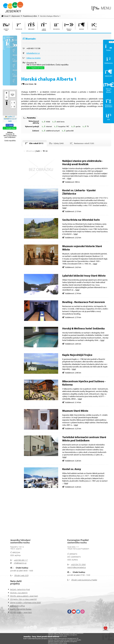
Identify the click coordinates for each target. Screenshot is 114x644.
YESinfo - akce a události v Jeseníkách (24, 596)
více (69, 178)
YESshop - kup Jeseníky (19, 593)
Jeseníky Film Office (17, 606)
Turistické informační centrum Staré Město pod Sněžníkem (84, 439)
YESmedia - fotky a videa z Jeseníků (23, 599)
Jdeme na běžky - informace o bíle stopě (25, 603)
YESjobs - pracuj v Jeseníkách (21, 612)
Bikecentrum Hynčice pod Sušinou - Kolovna (84, 383)
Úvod (13, 7)
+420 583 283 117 (21, 560)
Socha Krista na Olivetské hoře (81, 220)
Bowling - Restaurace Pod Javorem (84, 302)
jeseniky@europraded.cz (77, 567)
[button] (101, 8)
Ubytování (16, 16)
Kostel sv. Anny (72, 469)
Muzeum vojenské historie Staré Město (82, 248)
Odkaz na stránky (34, 58)
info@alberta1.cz (33, 53)
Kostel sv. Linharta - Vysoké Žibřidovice (79, 192)
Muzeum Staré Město (75, 411)
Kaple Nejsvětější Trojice (77, 355)
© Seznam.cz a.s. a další (10, 119)
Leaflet (9, 117)
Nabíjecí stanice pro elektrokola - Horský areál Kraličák (83, 162)
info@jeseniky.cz (20, 563)
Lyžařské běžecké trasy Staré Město (84, 276)
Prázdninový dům (30, 16)
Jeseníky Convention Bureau (21, 609)
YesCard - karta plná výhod (20, 589)
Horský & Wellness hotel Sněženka (83, 328)
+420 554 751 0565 (78, 564)
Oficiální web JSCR (21, 575)
